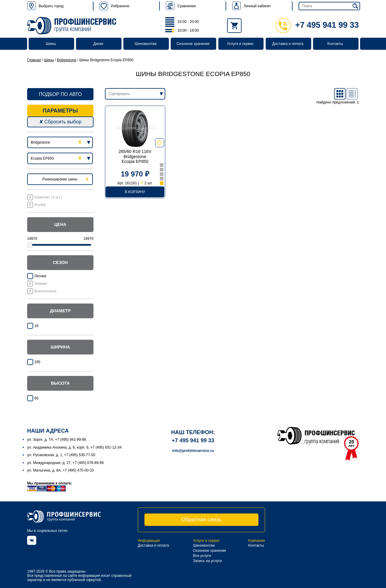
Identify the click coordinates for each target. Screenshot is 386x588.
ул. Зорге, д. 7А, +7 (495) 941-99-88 (57, 440)
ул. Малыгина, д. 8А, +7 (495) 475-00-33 (60, 470)
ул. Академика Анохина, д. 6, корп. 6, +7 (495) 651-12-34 (74, 447)
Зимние (41, 284)
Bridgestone (67, 60)
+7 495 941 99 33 (317, 25)
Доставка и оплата (288, 44)
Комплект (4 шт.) (48, 197)
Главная (34, 60)
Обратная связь (201, 520)
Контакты (335, 44)
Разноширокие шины (60, 179)
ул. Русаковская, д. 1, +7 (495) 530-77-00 (61, 455)
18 (36, 326)
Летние (40, 276)
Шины (51, 44)
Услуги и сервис (240, 44)
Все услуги (202, 556)
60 (36, 398)
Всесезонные (46, 291)
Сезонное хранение (193, 44)
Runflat (40, 205)
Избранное (114, 6)
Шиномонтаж (146, 44)
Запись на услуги (207, 561)
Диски (98, 44)
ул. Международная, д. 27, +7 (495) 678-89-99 (65, 463)
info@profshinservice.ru (193, 451)
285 (37, 362)
